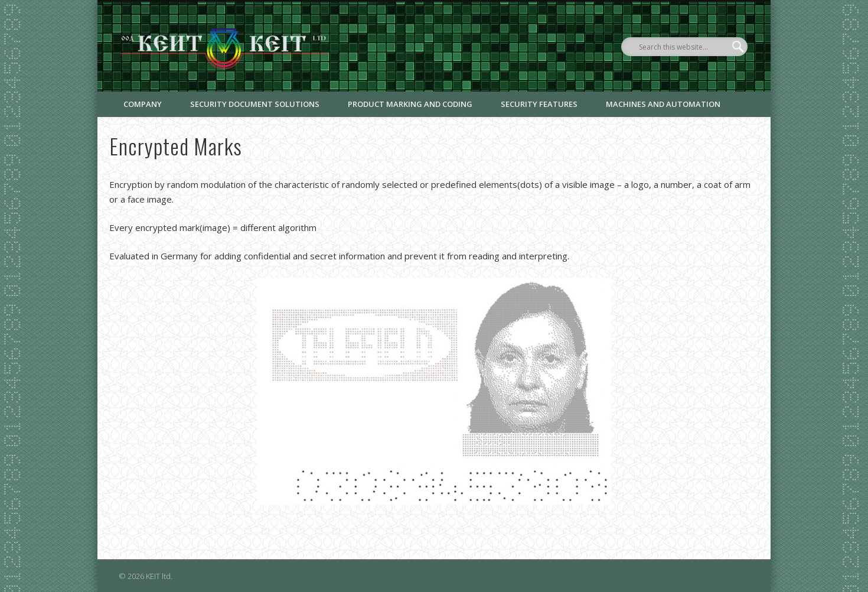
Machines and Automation (663, 104)
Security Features (539, 104)
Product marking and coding (410, 104)
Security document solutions (255, 104)
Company (143, 104)
